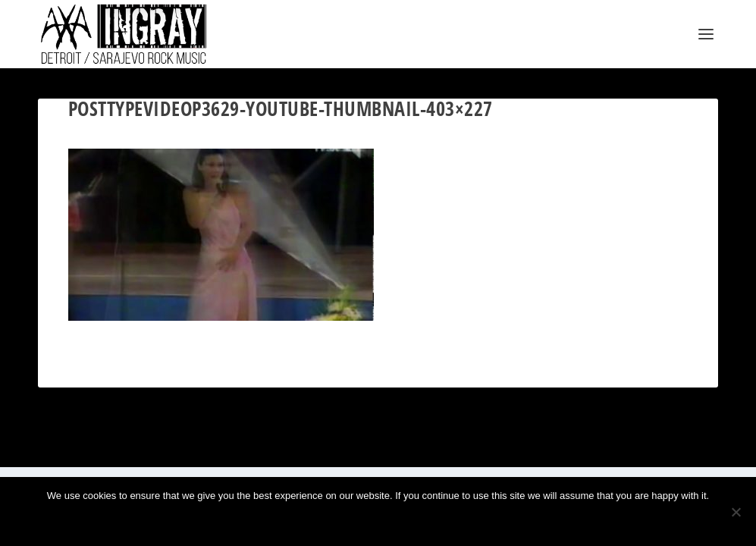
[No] (736, 512)
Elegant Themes (111, 449)
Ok (328, 521)
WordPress (205, 449)
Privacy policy (402, 521)
